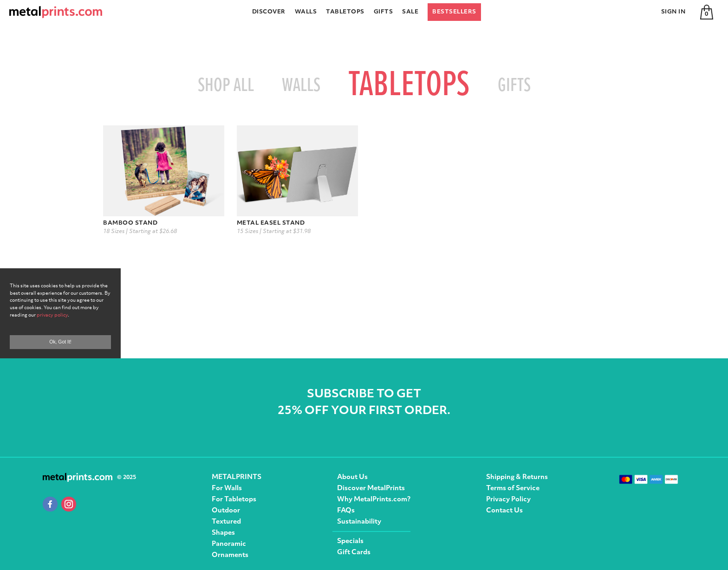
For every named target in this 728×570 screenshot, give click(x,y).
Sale (410, 12)
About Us (352, 477)
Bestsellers (454, 12)
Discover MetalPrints (371, 489)
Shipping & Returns (517, 477)
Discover (269, 12)
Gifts (383, 12)
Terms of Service (513, 489)
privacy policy (52, 315)
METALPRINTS (237, 477)
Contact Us (504, 511)
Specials (350, 541)
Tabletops (345, 12)
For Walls (227, 489)
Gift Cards (354, 553)
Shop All (226, 86)
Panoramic (229, 544)
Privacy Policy (508, 500)
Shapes (223, 533)
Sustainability (359, 522)
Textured (226, 522)
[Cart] (707, 12)
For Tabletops (234, 500)
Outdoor (226, 511)
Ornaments (230, 555)
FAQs (346, 511)
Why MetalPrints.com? (374, 500)
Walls (306, 12)
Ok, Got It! (60, 342)
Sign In (673, 12)
